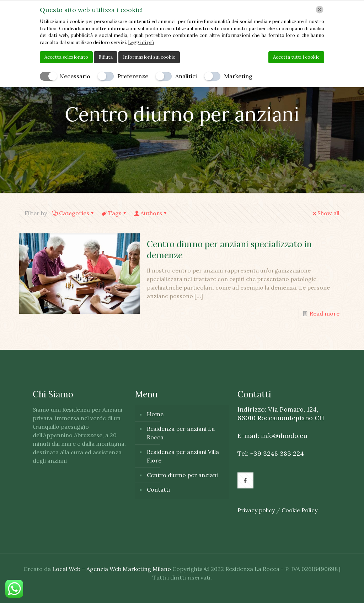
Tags (114, 213)
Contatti (158, 490)
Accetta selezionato (66, 57)
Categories (74, 213)
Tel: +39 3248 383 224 (271, 453)
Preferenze (133, 76)
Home (155, 414)
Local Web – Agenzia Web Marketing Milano (112, 569)
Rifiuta (106, 57)
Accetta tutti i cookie (296, 57)
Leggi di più (141, 43)
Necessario (75, 76)
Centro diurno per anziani (182, 475)
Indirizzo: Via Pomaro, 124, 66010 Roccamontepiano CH (281, 414)
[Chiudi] (320, 10)
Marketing (238, 76)
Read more (325, 313)
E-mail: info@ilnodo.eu (272, 436)
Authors (151, 213)
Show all (326, 213)
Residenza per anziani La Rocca (181, 433)
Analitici (186, 76)
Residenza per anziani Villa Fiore (183, 456)
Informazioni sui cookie (149, 57)
